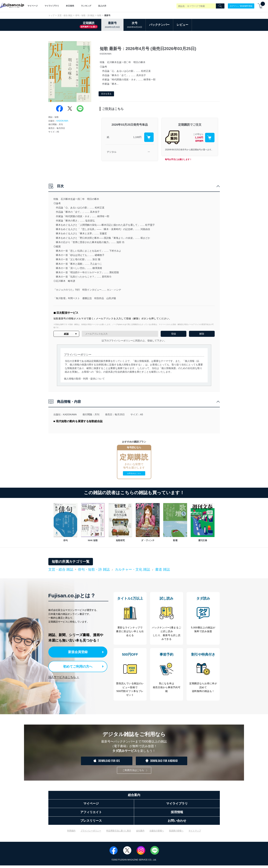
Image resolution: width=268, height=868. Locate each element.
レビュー (182, 25)
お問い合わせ (177, 823)
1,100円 (137, 137)
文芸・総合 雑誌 (65, 15)
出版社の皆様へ (157, 833)
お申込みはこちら (134, 473)
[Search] (220, 6)
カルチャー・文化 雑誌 (133, 569)
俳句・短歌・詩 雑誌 (85, 15)
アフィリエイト (91, 815)
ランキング (86, 6)
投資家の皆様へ (176, 833)
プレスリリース (91, 823)
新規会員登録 (79, 652)
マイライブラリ (52, 6)
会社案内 (140, 833)
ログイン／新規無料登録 (241, 6)
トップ (51, 15)
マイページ (33, 6)
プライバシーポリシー (91, 833)
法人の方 (102, 6)
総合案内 (134, 798)
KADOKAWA (62, 121)
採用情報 (177, 815)
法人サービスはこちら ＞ (64, 676)
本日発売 (70, 6)
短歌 (99, 15)
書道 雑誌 (163, 569)
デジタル (112, 152)
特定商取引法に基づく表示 (119, 833)
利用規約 (71, 833)
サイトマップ (195, 833)
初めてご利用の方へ (76, 666)
